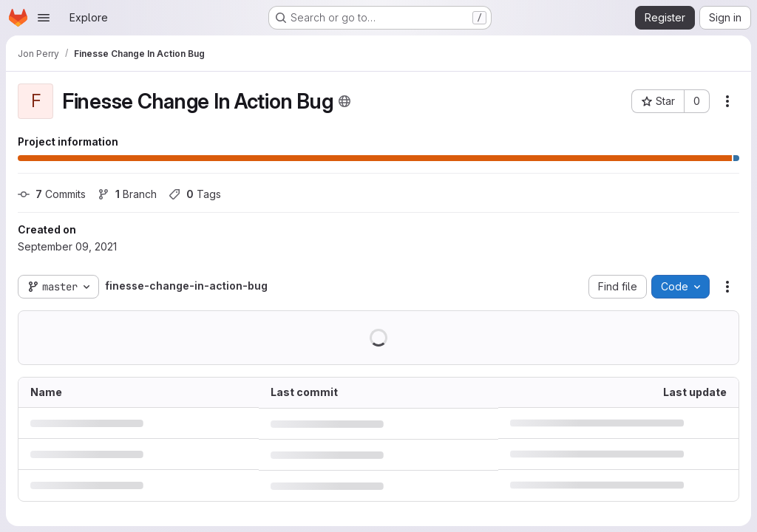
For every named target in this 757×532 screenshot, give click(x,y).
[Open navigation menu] (44, 18)
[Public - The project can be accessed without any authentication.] (344, 101)
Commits (52, 194)
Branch (127, 194)
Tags (195, 194)
